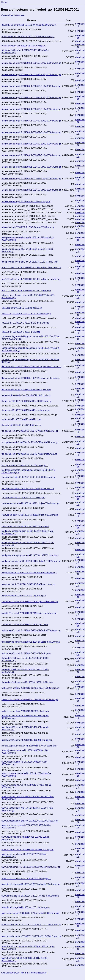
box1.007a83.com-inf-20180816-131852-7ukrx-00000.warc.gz (31, 268)
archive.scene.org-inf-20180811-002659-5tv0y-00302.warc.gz (31, 121)
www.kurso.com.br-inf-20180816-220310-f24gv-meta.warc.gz (31, 867)
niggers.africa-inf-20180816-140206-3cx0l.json (24, 596)
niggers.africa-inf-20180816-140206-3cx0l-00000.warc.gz (29, 573)
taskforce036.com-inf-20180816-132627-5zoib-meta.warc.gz (31, 642)
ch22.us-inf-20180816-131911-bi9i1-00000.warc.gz (26, 314)
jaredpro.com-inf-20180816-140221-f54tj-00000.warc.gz (28, 477)
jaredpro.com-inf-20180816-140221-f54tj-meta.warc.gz (28, 489)
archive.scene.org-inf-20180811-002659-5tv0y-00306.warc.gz (31, 167)
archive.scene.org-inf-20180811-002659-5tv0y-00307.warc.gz (31, 178)
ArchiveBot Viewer (10, 973)
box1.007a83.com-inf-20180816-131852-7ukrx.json (26, 291)
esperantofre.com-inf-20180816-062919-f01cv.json (26, 395)
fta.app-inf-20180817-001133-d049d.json (21, 419)
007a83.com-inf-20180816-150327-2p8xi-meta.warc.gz (28, 37)
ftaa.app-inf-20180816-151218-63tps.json (21, 425)
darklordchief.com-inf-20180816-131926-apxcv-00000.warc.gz (31, 366)
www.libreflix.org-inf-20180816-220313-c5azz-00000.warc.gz (31, 884)
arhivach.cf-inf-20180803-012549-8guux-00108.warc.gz (28, 227)
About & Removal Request (33, 973)
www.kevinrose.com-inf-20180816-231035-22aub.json (27, 850)
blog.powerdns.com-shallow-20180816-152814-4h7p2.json (30, 262)
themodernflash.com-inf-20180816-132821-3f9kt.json (27, 682)
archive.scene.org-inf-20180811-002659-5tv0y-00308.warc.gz (31, 190)
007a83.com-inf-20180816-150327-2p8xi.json (23, 46)
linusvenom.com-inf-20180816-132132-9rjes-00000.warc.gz (30, 503)
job (78, 26)
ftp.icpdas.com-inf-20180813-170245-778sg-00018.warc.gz (30, 431)
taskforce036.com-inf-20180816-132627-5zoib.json (26, 653)
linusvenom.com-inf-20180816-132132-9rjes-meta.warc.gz (30, 515)
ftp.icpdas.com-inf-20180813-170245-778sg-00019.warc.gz (30, 442)
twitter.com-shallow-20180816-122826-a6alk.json (25, 711)
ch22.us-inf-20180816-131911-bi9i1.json (21, 332)
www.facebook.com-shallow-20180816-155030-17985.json (30, 821)
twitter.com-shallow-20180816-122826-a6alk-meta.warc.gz (30, 700)
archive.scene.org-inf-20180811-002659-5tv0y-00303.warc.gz (31, 132)
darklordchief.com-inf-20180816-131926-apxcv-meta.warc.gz (31, 378)
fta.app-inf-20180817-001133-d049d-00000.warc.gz (26, 401)
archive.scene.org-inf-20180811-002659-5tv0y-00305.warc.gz (31, 155)
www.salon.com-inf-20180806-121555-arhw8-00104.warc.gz (30, 913)
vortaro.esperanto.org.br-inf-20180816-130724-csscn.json (29, 746)
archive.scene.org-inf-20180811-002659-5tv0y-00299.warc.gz (31, 86)
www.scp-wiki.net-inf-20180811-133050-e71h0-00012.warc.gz (31, 936)
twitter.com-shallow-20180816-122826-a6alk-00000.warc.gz (30, 688)
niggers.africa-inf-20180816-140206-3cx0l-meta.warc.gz (28, 584)
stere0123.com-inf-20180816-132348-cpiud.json (25, 625)
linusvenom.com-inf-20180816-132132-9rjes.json (25, 526)
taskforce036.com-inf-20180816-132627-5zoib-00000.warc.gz (31, 630)
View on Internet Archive (13, 15)
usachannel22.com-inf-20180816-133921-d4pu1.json (27, 740)
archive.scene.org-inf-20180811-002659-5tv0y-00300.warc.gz (31, 98)
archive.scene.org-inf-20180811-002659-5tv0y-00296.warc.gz (31, 63)
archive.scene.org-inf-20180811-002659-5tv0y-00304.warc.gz (31, 144)
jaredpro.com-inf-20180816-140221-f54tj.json (23, 498)
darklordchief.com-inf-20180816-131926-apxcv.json (26, 390)
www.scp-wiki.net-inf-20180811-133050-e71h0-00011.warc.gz (31, 925)
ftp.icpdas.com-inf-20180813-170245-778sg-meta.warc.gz (29, 454)
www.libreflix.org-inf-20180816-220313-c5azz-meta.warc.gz (30, 896)
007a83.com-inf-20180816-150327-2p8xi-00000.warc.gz (29, 25)
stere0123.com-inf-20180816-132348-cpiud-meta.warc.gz (29, 613)
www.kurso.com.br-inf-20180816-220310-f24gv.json (26, 878)
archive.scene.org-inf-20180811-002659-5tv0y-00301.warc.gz (31, 109)
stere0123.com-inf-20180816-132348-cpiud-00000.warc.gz (30, 602)
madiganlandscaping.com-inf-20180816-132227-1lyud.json (30, 555)
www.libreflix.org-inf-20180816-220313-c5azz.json (26, 907)
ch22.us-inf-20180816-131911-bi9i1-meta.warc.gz (25, 323)
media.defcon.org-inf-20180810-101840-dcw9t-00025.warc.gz (31, 561)
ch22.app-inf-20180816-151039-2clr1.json (22, 308)
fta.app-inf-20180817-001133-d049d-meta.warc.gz (26, 410)
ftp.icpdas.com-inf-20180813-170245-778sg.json (25, 465)
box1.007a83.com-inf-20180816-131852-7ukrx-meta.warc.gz (31, 279)
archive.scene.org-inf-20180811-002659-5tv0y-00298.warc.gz (31, 75)
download (80, 24)
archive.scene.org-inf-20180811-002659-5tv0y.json (26, 201)
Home (4, 2)
